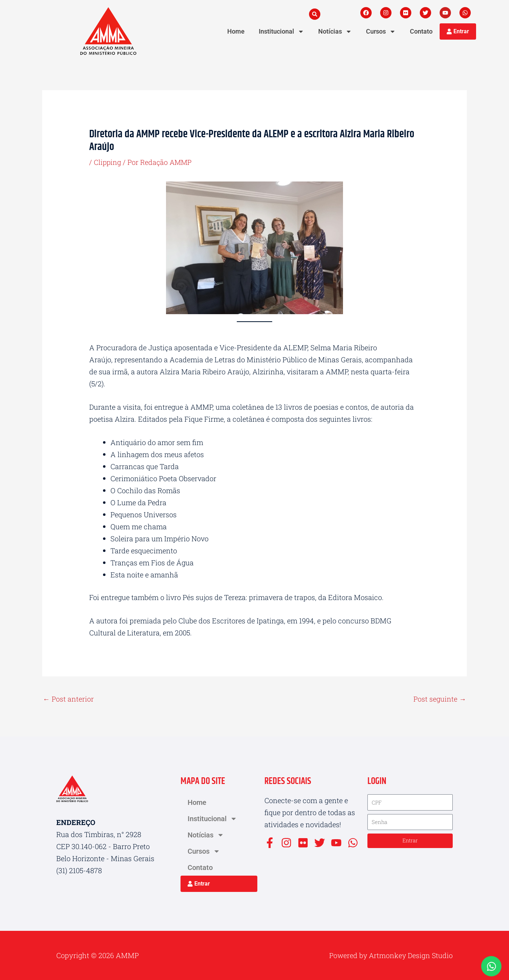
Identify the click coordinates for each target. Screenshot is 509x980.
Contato (421, 31)
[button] (315, 14)
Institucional (281, 31)
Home (236, 31)
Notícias (335, 31)
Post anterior (68, 699)
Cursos (381, 31)
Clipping (108, 162)
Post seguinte (440, 699)
